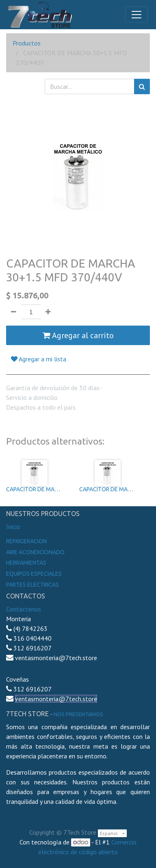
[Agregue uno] (48, 312)
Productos (27, 43)
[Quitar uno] (14, 312)
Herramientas (26, 563)
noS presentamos (78, 714)
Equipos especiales (34, 574)
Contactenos (24, 609)
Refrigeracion (26, 541)
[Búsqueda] (142, 86)
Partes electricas (32, 585)
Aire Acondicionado (35, 552)
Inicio (13, 527)
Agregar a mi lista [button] (39, 359)
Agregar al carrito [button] (78, 335)
